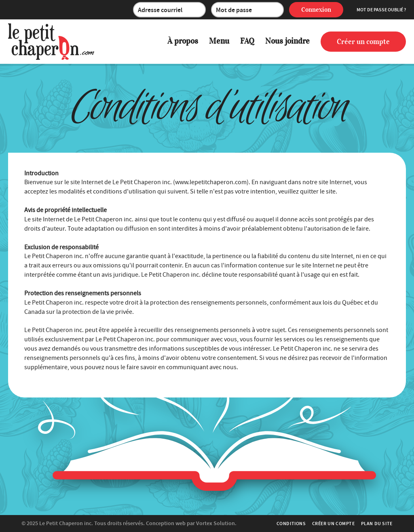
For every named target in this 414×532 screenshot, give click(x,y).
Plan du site (377, 524)
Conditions (291, 524)
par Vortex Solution (211, 523)
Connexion (316, 10)
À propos (183, 41)
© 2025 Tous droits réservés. (83, 523)
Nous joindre (287, 41)
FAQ (247, 41)
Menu (219, 41)
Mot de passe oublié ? (381, 10)
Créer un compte (363, 42)
